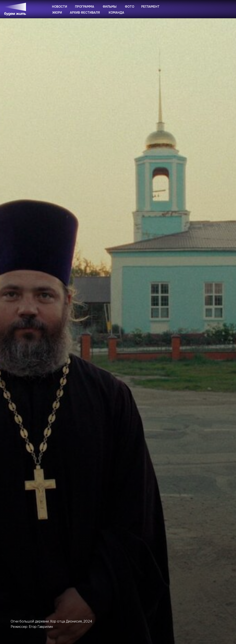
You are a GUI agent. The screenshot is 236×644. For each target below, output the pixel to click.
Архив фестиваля (85, 13)
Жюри (57, 13)
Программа (85, 7)
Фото (130, 7)
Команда (116, 13)
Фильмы (110, 7)
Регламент (150, 7)
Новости (60, 7)
